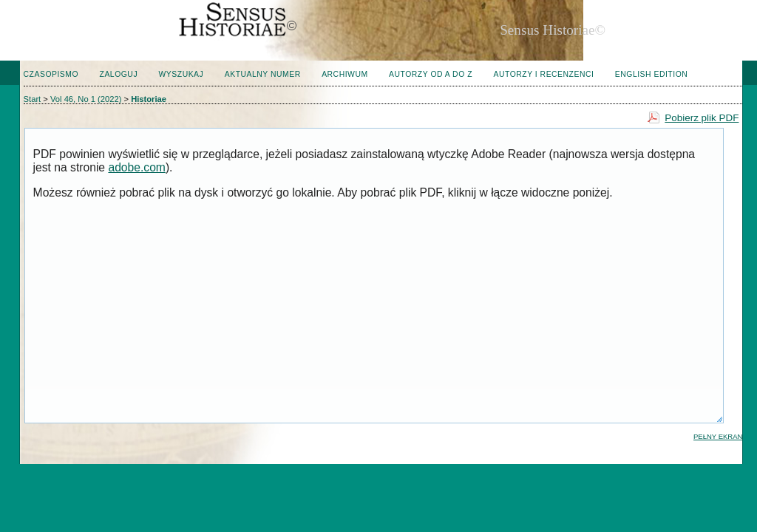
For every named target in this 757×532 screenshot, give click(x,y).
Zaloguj (119, 74)
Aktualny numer (263, 74)
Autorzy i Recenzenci (543, 74)
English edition (651, 74)
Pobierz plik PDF (702, 118)
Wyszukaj (181, 74)
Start (33, 99)
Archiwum (344, 74)
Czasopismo (51, 74)
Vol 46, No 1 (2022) (86, 99)
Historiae (149, 99)
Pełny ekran (718, 436)
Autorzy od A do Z (431, 74)
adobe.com (136, 167)
